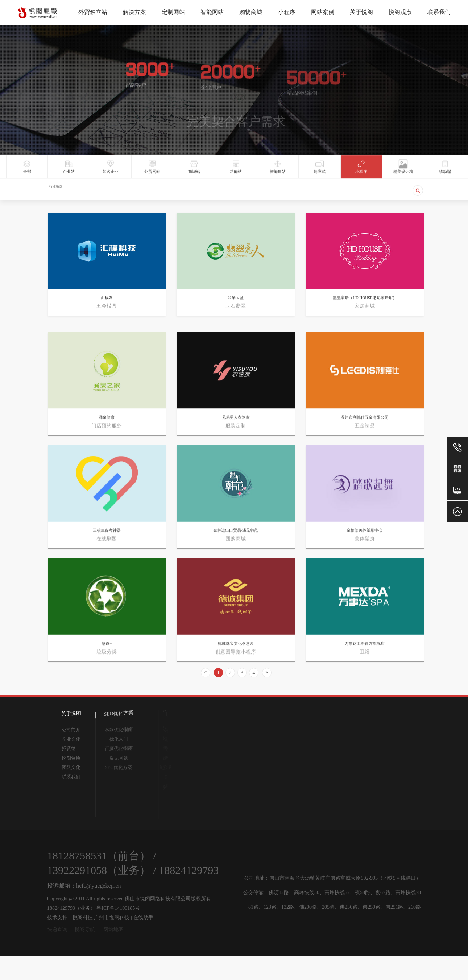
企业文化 (71, 739)
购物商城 (251, 12)
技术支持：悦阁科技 (70, 918)
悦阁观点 (400, 12)
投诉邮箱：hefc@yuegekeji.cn (84, 886)
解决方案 (134, 12)
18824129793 (189, 870)
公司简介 (71, 729)
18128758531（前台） (99, 856)
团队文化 (71, 767)
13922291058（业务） (99, 870)
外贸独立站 (93, 12)
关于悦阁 (361, 12)
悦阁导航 (85, 929)
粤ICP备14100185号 (118, 908)
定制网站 (173, 12)
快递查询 (57, 929)
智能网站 (212, 12)
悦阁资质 (71, 758)
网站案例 (323, 12)
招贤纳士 (71, 748)
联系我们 (439, 12)
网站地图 (113, 929)
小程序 (287, 12)
